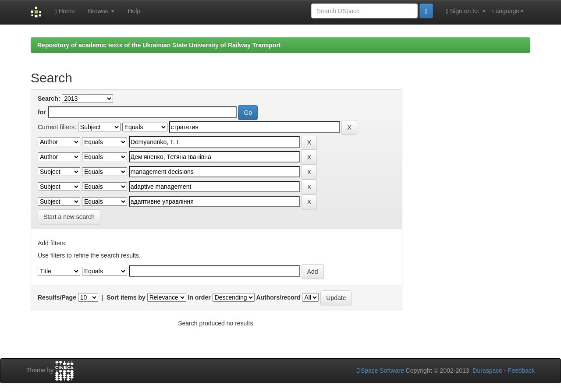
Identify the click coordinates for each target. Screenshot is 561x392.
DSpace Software (380, 371)
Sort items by (126, 297)
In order (199, 297)
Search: (49, 99)
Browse (101, 11)
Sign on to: (466, 11)
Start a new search (69, 217)
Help (134, 11)
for (42, 112)
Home (64, 11)
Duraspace (487, 371)
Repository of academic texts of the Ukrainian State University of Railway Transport (159, 45)
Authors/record (278, 297)
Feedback (521, 371)
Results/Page (57, 297)
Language (508, 11)
